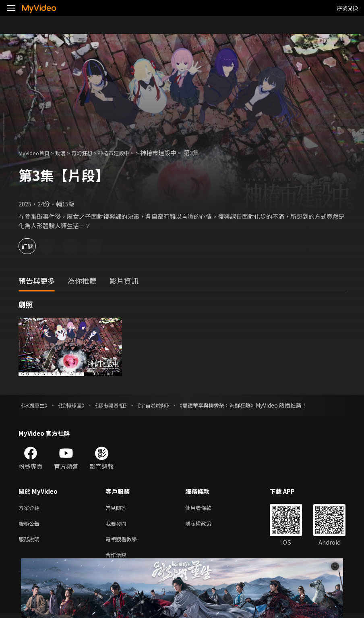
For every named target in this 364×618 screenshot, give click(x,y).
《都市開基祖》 (117, 405)
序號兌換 (347, 8)
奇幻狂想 (91, 153)
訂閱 (35, 246)
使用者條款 (205, 508)
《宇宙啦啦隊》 (162, 405)
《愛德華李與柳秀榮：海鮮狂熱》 (230, 405)
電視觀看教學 (124, 542)
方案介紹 (31, 508)
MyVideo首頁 (37, 153)
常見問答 (118, 508)
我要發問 (118, 525)
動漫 (67, 153)
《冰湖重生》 (35, 405)
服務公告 (31, 525)
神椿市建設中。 (129, 153)
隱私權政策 (205, 525)
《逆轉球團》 (75, 405)
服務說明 (31, 542)
